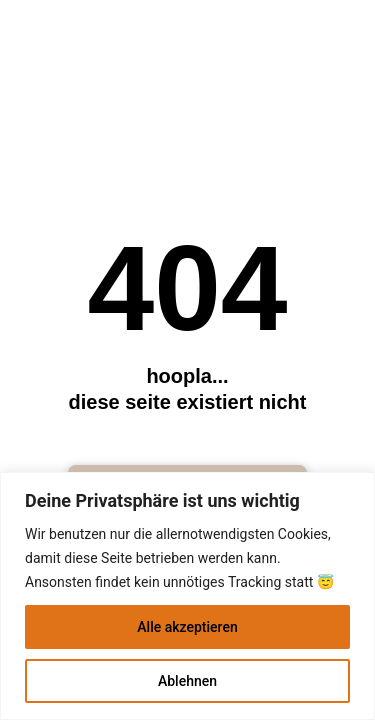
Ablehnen (187, 681)
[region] (187, 596)
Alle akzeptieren (187, 627)
